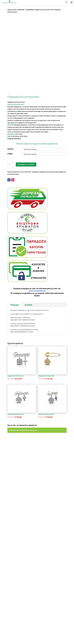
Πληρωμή (15, 305)
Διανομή (28, 305)
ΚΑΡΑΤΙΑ (10, 149)
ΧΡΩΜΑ (10, 154)
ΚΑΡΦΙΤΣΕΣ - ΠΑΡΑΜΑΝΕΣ (26, 10)
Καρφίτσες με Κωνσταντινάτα (44, 10)
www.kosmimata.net (37, 291)
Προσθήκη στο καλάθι (26, 164)
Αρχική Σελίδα (12, 10)
